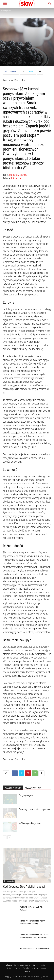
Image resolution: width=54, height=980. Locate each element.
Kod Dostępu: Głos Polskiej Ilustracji (24, 887)
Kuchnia (17, 968)
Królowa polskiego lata (30, 823)
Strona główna (6, 11)
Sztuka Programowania (22, 965)
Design (43, 965)
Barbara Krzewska (18, 175)
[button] (5, 4)
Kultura (35, 965)
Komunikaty (9, 881)
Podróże (43, 968)
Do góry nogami (26, 795)
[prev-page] (5, 837)
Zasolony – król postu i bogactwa (34, 809)
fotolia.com (17, 178)
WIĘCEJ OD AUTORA (33, 788)
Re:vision (35, 968)
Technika (26, 968)
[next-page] (9, 837)
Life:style (9, 968)
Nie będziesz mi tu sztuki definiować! (35, 949)
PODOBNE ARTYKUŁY (13, 788)
